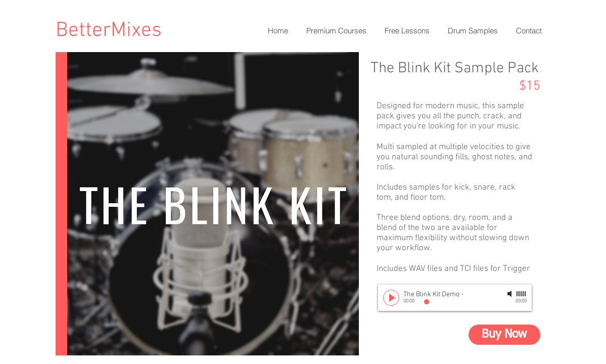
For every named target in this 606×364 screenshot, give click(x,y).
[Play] (391, 298)
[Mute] (510, 294)
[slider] (522, 294)
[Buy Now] (504, 335)
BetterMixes (109, 31)
